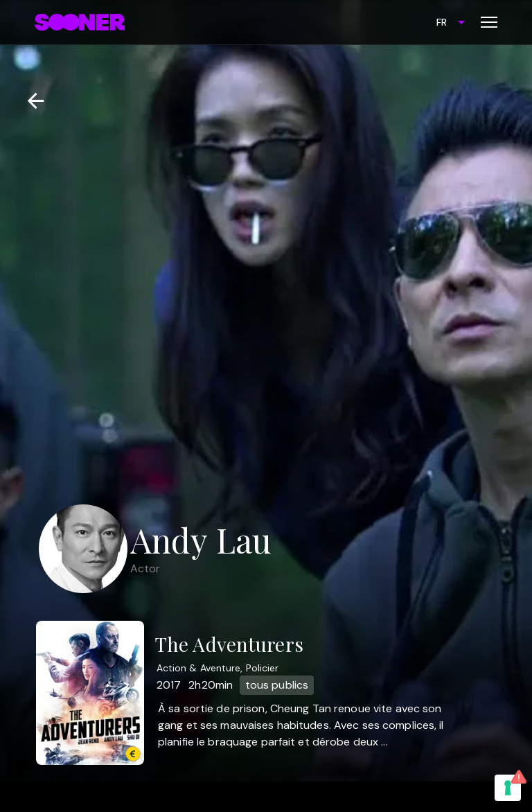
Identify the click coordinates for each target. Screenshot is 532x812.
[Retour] (30, 101)
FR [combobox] (442, 22)
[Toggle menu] (489, 22)
